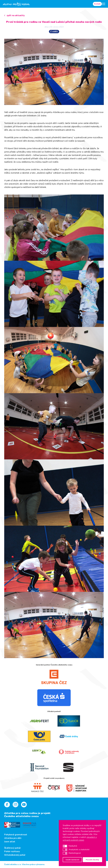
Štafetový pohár (13, 848)
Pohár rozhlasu (12, 851)
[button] (65, 846)
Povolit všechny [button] (92, 860)
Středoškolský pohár (15, 855)
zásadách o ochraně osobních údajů (80, 839)
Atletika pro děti (13, 838)
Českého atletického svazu (21, 816)
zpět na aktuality (16, 15)
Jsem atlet (10, 842)
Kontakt (97, 4)
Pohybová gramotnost (16, 835)
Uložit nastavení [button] (72, 860)
